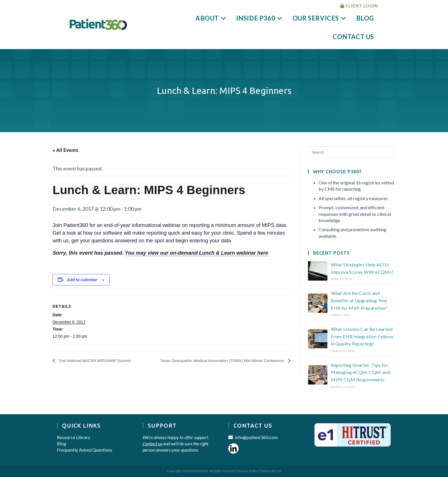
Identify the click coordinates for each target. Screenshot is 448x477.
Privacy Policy (248, 471)
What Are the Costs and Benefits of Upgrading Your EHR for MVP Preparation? (359, 300)
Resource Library (74, 437)
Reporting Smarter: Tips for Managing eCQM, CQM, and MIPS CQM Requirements (360, 372)
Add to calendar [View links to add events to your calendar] (82, 280)
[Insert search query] (352, 152)
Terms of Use (271, 471)
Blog (62, 443)
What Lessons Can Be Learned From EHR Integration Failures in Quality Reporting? (362, 336)
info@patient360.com (256, 437)
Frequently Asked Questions (85, 450)
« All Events (65, 150)
